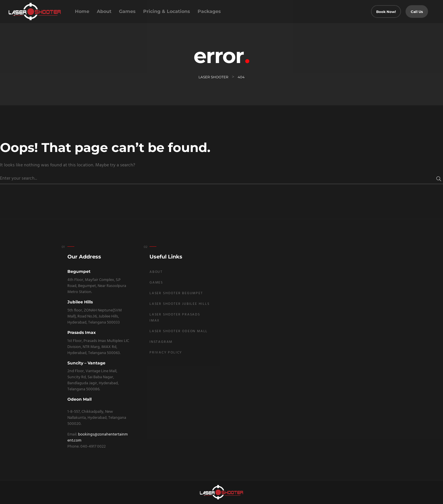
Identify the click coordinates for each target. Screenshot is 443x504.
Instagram (161, 342)
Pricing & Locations (167, 11)
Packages (209, 11)
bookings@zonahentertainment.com (98, 438)
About (104, 11)
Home (82, 11)
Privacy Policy (166, 353)
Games (127, 11)
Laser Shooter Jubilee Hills (180, 304)
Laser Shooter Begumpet (176, 293)
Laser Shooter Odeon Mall (179, 331)
